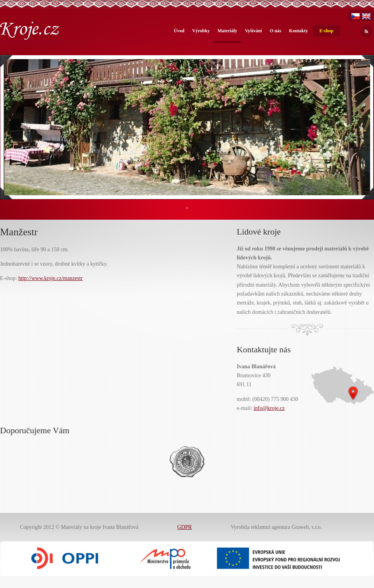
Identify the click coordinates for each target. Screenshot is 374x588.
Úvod (179, 31)
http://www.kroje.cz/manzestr (50, 278)
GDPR (184, 527)
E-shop (326, 31)
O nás (276, 31)
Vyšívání (253, 31)
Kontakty (298, 31)
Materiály (227, 31)
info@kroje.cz (269, 408)
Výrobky (201, 31)
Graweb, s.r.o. (307, 527)
